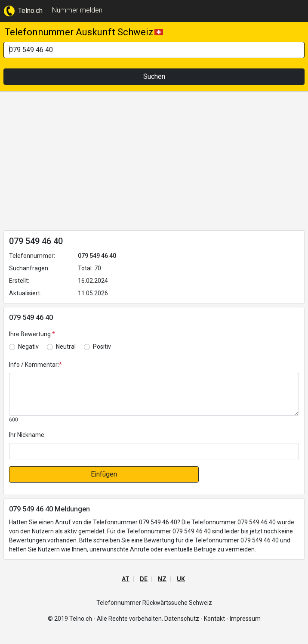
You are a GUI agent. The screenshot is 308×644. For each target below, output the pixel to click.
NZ (162, 579)
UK (181, 579)
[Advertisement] (154, 162)
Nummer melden (77, 10)
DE (144, 579)
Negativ (28, 347)
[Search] (154, 50)
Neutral (66, 347)
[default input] (154, 451)
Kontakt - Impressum (232, 619)
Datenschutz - (183, 619)
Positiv (102, 347)
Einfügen (104, 474)
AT (126, 579)
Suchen (154, 76)
